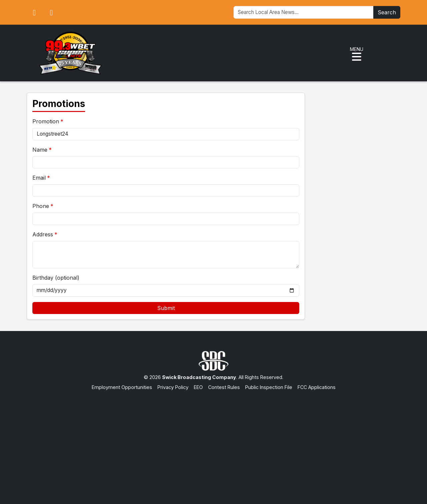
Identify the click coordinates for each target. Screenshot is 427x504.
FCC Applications (317, 387)
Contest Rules (224, 387)
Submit (166, 308)
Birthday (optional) (56, 278)
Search (387, 12)
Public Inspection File (269, 387)
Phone (41, 206)
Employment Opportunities (122, 387)
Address (43, 234)
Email (39, 178)
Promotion (46, 121)
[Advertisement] (213, 441)
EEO (198, 387)
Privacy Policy (173, 387)
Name (40, 150)
